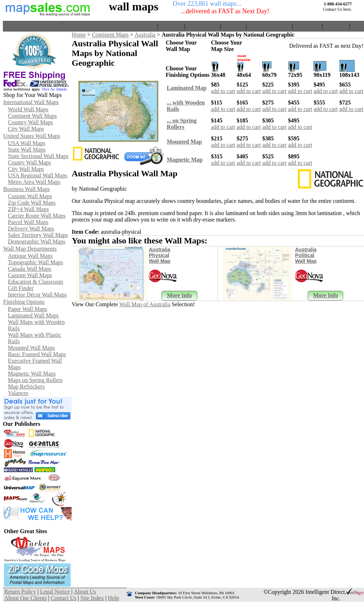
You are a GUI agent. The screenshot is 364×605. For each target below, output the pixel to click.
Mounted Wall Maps (31, 348)
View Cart (171, 26)
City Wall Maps (26, 129)
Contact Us (307, 26)
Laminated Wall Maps (33, 315)
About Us (233, 26)
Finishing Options (24, 302)
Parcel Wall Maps (28, 222)
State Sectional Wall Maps (38, 156)
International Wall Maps (31, 102)
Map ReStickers (26, 387)
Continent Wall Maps (32, 116)
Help (357, 26)
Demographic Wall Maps (37, 241)
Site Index (336, 26)
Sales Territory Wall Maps (38, 235)
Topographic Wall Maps (36, 262)
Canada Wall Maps (30, 269)
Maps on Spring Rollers (35, 380)
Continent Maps (110, 35)
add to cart (223, 91)
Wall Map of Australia (145, 304)
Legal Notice (55, 592)
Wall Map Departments (30, 249)
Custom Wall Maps (30, 196)
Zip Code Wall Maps (32, 203)
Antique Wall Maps (30, 256)
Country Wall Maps (30, 122)
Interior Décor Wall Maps (37, 295)
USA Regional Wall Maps (38, 175)
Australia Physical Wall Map (160, 255)
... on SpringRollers (182, 124)
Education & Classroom (36, 282)
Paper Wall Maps (28, 309)
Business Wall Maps (27, 189)
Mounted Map (184, 142)
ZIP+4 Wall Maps (28, 209)
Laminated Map (187, 88)
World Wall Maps (28, 109)
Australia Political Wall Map (306, 255)
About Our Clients (269, 26)
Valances (18, 393)
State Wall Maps (27, 150)
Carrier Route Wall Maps (37, 216)
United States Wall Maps (32, 136)
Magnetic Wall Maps (32, 374)
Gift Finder (21, 288)
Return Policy (203, 26)
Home (148, 26)
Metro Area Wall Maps (34, 182)
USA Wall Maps (27, 143)
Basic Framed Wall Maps (37, 354)
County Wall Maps (29, 162)
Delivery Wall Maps (31, 229)
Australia (145, 35)
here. (348, 9)
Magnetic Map (185, 160)
